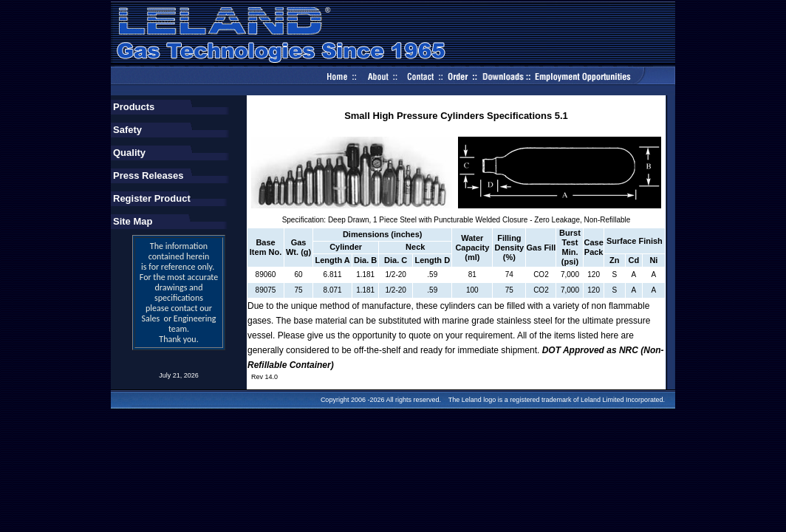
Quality (129, 153)
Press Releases (148, 175)
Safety (127, 130)
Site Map (133, 221)
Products (134, 107)
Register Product (152, 198)
